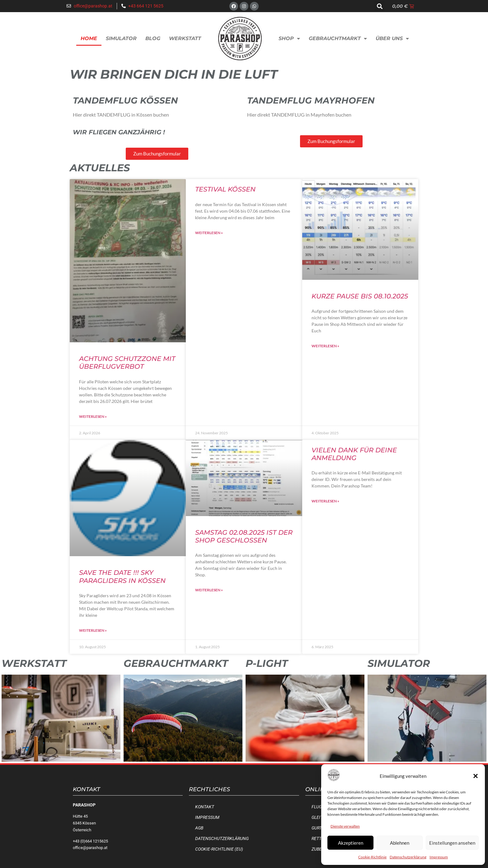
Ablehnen (400, 843)
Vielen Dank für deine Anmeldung (354, 454)
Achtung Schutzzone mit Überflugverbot (127, 362)
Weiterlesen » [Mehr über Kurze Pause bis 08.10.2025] (325, 346)
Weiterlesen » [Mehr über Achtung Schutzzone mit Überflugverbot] (93, 416)
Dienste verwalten (345, 826)
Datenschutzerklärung (408, 857)
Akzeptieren (351, 843)
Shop (289, 39)
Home (89, 38)
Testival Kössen (225, 189)
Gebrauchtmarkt (338, 39)
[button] (476, 776)
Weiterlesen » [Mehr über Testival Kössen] (209, 233)
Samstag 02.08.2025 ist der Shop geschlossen (244, 536)
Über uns (392, 39)
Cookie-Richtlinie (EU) (219, 849)
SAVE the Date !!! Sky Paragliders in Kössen (122, 576)
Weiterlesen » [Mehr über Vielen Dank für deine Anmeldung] (325, 501)
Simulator (121, 38)
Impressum (439, 857)
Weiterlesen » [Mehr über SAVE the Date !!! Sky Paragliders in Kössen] (93, 630)
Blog (153, 38)
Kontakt (205, 807)
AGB (199, 828)
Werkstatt (185, 38)
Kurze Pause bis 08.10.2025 (360, 296)
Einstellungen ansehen (452, 843)
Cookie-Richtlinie (372, 857)
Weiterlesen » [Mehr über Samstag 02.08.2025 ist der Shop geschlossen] (209, 590)
